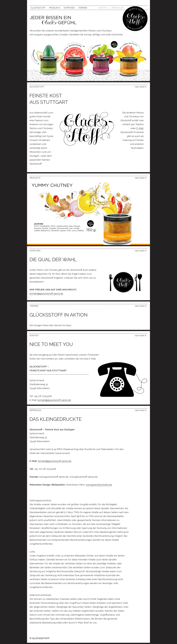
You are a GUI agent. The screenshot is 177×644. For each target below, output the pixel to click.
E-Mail (140, 128)
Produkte (55, 8)
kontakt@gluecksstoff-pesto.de (46, 293)
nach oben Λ (141, 87)
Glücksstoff (38, 8)
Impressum (117, 8)
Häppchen (69, 8)
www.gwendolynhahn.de (99, 485)
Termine (83, 8)
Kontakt (103, 8)
